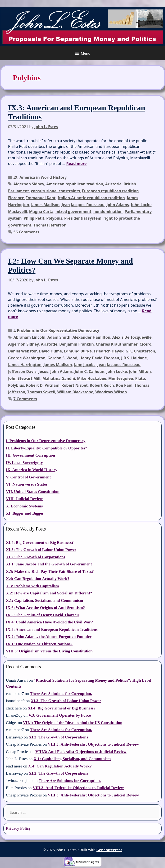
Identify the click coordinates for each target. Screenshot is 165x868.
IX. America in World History (40, 177)
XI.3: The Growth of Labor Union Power (41, 550)
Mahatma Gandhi (59, 378)
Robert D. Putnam (43, 385)
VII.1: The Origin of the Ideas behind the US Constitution (73, 723)
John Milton (140, 371)
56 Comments (26, 232)
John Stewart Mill (24, 378)
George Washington (27, 358)
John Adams (118, 205)
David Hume (50, 351)
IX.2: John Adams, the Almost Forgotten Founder (49, 637)
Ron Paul (124, 385)
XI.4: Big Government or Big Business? (40, 542)
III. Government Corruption (30, 455)
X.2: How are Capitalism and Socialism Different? (49, 593)
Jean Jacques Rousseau (83, 205)
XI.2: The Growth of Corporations (36, 557)
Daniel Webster (22, 351)
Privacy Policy (18, 828)
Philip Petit (34, 218)
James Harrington (25, 365)
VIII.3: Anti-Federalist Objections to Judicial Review (93, 744)
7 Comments (25, 399)
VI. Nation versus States (27, 484)
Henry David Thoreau (99, 358)
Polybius (54, 218)
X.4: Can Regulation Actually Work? (38, 579)
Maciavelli (18, 212)
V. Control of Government (28, 477)
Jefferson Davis (22, 371)
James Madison (45, 205)
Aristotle (113, 184)
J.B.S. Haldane (134, 358)
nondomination (108, 212)
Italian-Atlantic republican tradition (91, 198)
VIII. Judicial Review (24, 499)
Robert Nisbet (75, 385)
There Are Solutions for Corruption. (61, 694)
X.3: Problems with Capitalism (32, 586)
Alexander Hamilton (91, 337)
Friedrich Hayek (109, 351)
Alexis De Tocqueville (132, 337)
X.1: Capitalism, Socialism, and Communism (44, 600)
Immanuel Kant (41, 198)
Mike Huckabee (92, 378)
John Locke (141, 205)
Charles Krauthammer (117, 344)
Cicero (146, 344)
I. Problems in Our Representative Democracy (56, 330)
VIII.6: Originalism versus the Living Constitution (49, 651)
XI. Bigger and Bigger (25, 513)
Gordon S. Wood (62, 358)
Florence (16, 198)
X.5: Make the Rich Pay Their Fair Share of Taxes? (50, 571)
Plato (140, 378)
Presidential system (83, 218)
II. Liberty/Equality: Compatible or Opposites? (47, 448)
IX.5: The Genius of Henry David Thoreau (42, 615)
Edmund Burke (78, 351)
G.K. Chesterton (140, 351)
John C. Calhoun (89, 371)
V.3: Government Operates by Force (60, 715)
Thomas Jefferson (50, 225)
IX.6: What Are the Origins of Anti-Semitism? (45, 608)
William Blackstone (75, 392)
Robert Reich (102, 385)
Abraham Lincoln (30, 337)
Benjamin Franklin (76, 344)
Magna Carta (41, 212)
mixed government (73, 212)
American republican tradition (75, 184)
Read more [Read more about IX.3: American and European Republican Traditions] (77, 164)
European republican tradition (110, 191)
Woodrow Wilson (111, 392)
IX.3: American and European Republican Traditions (52, 629)
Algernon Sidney (29, 184)
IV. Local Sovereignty (24, 463)
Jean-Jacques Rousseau (119, 365)
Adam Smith (59, 337)
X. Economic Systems (24, 506)
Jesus (43, 371)
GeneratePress (109, 850)
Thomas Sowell (41, 392)
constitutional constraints (56, 191)
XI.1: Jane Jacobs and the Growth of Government (49, 564)
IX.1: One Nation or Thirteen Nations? (39, 644)
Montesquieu (121, 378)
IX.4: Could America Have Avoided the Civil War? (49, 622)
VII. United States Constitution (33, 492)
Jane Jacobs (85, 365)
